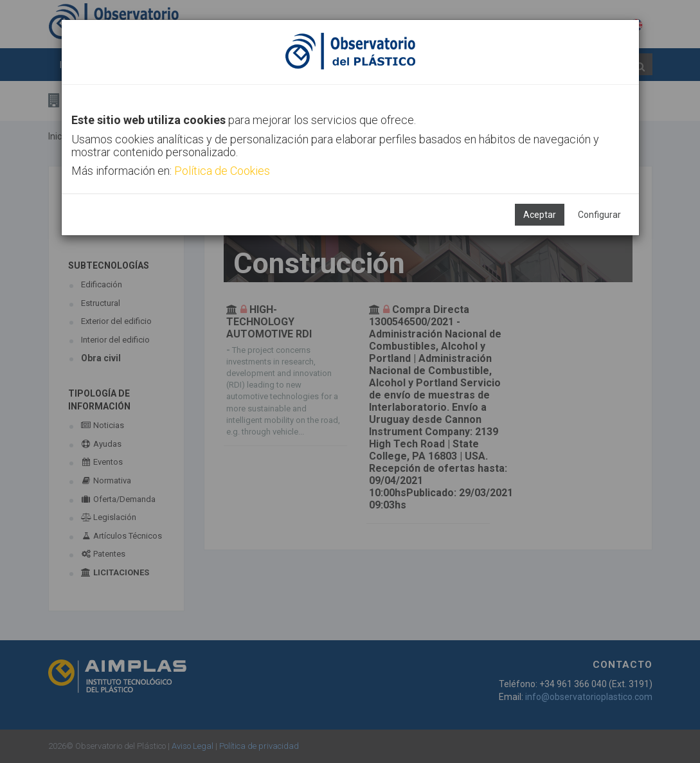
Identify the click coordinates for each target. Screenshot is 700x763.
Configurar (599, 215)
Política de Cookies (222, 171)
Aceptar (540, 215)
